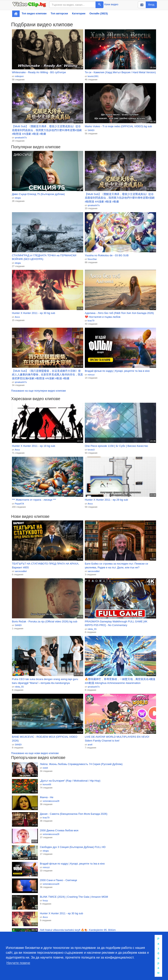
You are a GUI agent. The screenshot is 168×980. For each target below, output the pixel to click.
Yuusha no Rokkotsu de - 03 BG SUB (107, 255)
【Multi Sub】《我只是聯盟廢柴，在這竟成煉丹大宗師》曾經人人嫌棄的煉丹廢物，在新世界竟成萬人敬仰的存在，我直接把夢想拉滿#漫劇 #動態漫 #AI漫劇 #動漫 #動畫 (47, 375)
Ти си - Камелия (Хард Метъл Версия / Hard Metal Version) (120, 72)
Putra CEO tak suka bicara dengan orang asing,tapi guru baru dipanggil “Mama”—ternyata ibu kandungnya (45, 681)
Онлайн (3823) (99, 13)
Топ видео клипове (34, 13)
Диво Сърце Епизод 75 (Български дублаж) (38, 194)
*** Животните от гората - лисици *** (34, 500)
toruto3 (91, 450)
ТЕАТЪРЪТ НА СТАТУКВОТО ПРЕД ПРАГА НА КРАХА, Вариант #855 (46, 566)
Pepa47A (19, 504)
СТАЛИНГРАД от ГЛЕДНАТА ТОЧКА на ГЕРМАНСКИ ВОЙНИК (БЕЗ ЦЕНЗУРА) (44, 257)
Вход (151, 5)
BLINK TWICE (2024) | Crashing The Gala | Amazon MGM (74, 897)
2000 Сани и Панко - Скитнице (58, 880)
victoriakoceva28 (51, 801)
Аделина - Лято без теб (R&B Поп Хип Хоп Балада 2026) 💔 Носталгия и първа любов (119, 315)
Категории (79, 13)
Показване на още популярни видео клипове (38, 391)
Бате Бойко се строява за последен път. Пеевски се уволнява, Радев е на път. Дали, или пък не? (116, 566)
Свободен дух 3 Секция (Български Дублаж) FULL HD (73, 847)
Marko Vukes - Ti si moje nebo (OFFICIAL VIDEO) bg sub (118, 126)
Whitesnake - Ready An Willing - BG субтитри (39, 72)
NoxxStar (92, 259)
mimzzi (91, 375)
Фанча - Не (47, 797)
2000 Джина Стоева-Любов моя (59, 830)
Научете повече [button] (18, 963)
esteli (45, 768)
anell (90, 745)
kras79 (91, 321)
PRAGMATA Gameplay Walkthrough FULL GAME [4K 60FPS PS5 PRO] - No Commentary (116, 623)
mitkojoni (19, 76)
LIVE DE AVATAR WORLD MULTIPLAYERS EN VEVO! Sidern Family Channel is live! (117, 739)
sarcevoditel (21, 571)
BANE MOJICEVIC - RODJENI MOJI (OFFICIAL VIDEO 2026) (45, 739)
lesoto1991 (93, 76)
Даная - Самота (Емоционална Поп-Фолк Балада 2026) (74, 814)
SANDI (91, 130)
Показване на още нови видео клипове (35, 753)
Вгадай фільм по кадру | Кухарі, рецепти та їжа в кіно (117, 371)
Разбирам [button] (158, 956)
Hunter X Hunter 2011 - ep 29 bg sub (106, 500)
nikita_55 (92, 629)
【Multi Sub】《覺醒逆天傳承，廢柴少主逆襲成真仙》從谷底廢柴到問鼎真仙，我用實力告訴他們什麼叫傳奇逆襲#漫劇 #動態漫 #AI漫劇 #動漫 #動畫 (47, 130)
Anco (17, 317)
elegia (18, 198)
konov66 (47, 784)
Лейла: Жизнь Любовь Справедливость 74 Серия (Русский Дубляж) (81, 764)
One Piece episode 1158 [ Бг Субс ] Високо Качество (116, 446)
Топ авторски (59, 13)
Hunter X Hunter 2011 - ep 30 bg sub (33, 313)
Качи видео (111, 4)
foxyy (45, 901)
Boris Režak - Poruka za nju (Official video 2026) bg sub (45, 621)
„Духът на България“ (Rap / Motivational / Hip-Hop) (70, 781)
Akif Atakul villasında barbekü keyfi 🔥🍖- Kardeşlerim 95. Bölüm (78, 930)
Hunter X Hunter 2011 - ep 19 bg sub (33, 446)
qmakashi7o (21, 138)
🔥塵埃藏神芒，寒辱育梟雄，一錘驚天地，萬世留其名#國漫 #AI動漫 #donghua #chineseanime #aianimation (120, 681)
